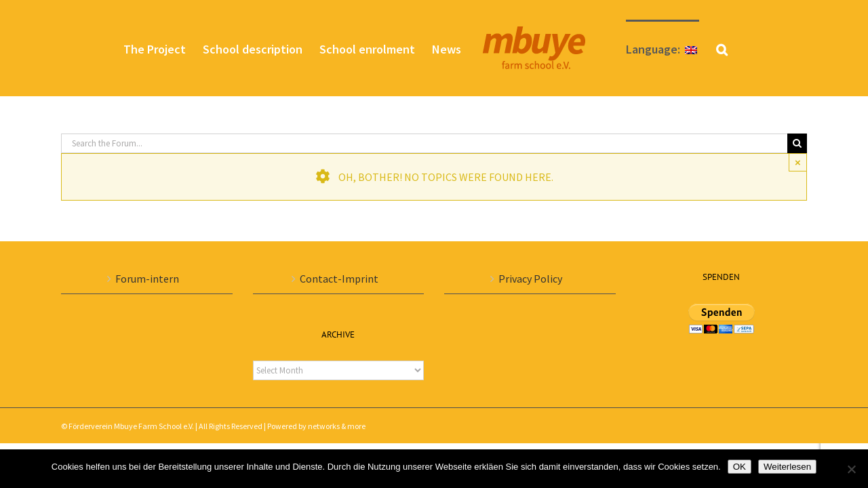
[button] (765, 48)
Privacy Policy (530, 279)
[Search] (797, 143)
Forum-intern (147, 279)
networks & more (337, 426)
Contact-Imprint (339, 279)
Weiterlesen (787, 467)
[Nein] (851, 469)
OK (739, 467)
